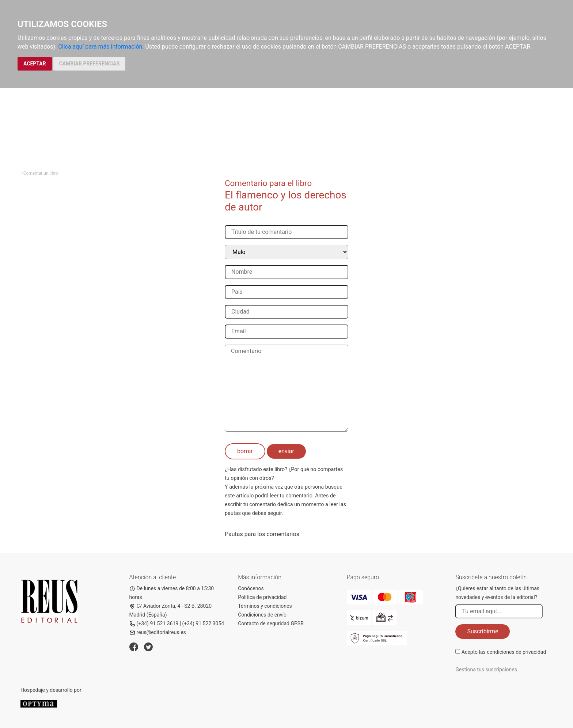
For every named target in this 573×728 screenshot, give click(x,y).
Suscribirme (483, 631)
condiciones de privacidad (516, 652)
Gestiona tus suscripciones (486, 670)
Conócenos (251, 588)
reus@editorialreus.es (158, 632)
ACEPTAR (35, 64)
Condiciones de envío (262, 615)
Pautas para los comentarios (262, 534)
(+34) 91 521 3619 (154, 623)
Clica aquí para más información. (101, 47)
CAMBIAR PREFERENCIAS (89, 64)
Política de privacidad (262, 597)
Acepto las (504, 652)
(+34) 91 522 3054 (203, 623)
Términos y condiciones (265, 606)
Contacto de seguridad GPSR (271, 623)
